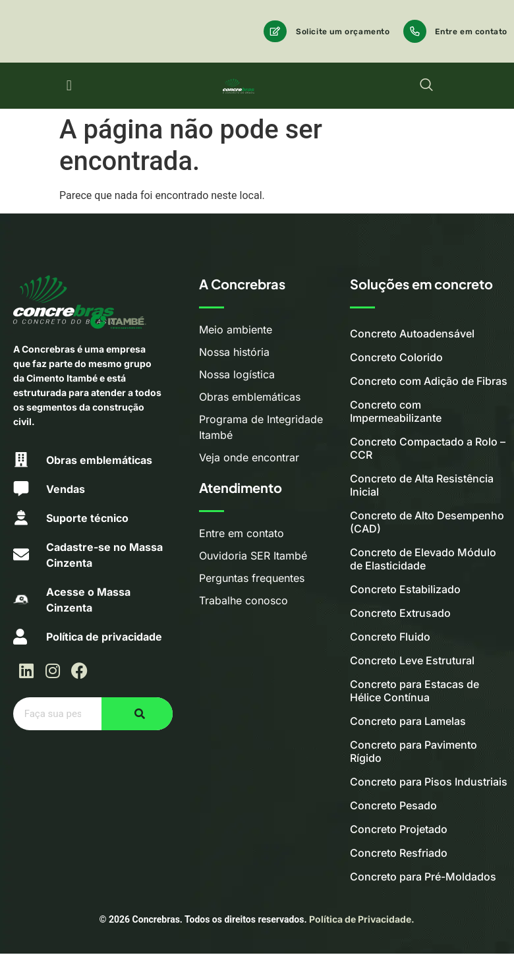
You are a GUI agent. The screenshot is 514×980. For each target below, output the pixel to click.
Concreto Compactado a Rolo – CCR (428, 448)
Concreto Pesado (393, 805)
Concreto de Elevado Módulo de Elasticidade (423, 559)
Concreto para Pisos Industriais (429, 782)
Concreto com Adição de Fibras (429, 381)
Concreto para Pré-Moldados (423, 877)
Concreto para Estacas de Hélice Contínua (414, 691)
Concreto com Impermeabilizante (396, 411)
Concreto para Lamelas (408, 721)
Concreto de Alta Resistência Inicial (422, 485)
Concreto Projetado (399, 829)
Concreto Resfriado (399, 853)
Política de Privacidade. (362, 919)
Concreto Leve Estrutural (412, 660)
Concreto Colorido (396, 357)
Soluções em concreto (421, 284)
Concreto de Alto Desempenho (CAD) (427, 522)
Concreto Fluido (390, 637)
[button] (69, 86)
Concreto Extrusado (400, 613)
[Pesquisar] (137, 714)
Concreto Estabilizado (405, 589)
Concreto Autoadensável (412, 333)
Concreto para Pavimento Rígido (414, 751)
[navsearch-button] (426, 86)
